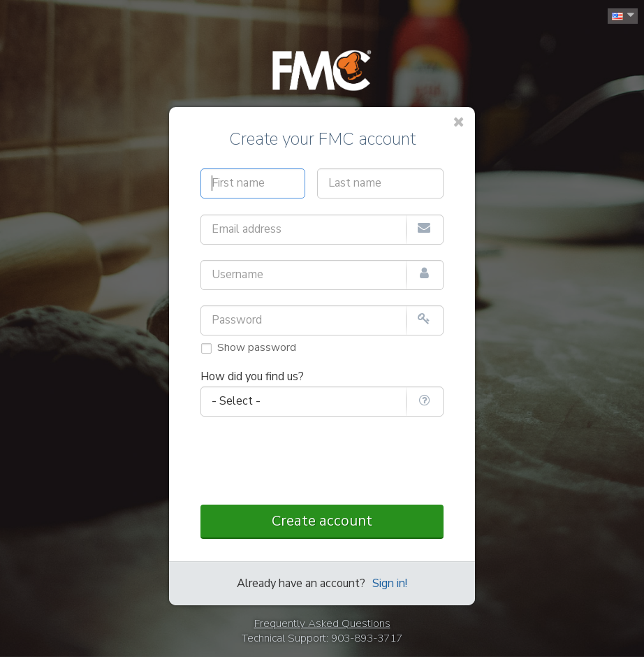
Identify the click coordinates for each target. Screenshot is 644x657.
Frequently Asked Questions (322, 623)
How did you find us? (252, 377)
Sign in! (390, 584)
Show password (257, 347)
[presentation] (322, 462)
